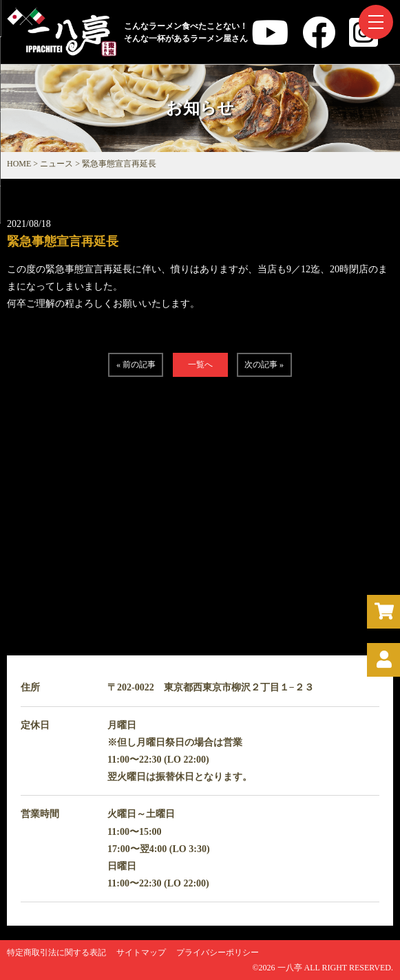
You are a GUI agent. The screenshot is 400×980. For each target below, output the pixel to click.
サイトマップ (141, 952)
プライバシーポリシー (218, 952)
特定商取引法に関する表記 (56, 952)
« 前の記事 (136, 364)
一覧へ (200, 364)
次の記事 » (264, 364)
